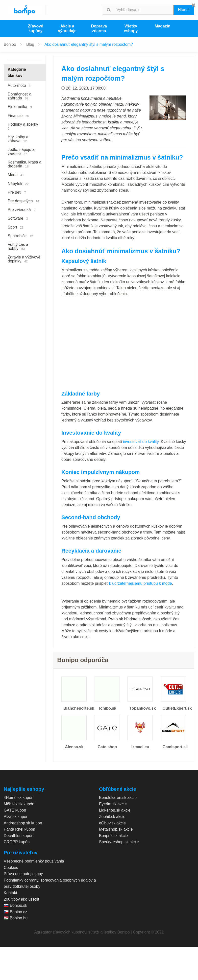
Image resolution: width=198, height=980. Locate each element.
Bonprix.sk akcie (113, 836)
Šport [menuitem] (16, 227)
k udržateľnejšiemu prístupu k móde (141, 583)
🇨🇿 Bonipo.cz (15, 912)
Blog (30, 44)
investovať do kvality (141, 442)
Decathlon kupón (19, 836)
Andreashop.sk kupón (23, 823)
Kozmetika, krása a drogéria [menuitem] (25, 164)
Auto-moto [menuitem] (19, 85)
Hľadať (184, 10)
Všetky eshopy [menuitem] (131, 28)
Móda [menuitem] (16, 175)
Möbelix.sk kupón (19, 804)
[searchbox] (144, 10)
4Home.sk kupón (19, 798)
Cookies (11, 868)
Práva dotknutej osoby (23, 874)
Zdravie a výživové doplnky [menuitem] (24, 259)
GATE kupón (15, 810)
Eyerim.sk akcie (113, 804)
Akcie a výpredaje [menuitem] (67, 28)
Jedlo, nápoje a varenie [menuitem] (21, 152)
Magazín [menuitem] (162, 26)
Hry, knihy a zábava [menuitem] (18, 139)
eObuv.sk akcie (112, 823)
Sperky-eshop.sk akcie (119, 842)
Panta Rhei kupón (19, 829)
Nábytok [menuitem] (18, 184)
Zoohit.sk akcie (112, 817)
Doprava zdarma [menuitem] (99, 28)
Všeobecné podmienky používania (34, 861)
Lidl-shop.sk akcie (115, 810)
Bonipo (10, 44)
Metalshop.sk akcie (116, 829)
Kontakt (10, 893)
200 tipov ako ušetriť (22, 899)
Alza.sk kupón (16, 817)
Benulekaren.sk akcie (118, 798)
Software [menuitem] (18, 218)
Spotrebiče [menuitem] (20, 236)
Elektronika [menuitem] (20, 107)
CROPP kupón (17, 842)
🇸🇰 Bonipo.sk (15, 905)
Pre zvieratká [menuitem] (22, 210)
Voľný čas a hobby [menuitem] (18, 246)
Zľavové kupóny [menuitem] (36, 28)
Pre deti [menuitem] (17, 192)
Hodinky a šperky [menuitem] (24, 126)
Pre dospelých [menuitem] (23, 201)
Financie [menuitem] (18, 116)
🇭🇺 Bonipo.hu (16, 918)
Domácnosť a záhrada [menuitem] (20, 96)
